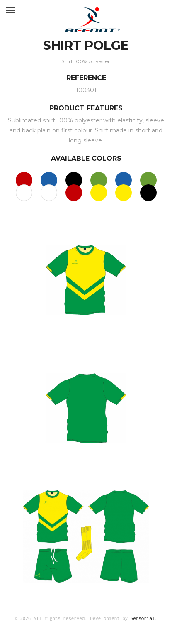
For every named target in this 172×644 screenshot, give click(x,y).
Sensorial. (144, 618)
